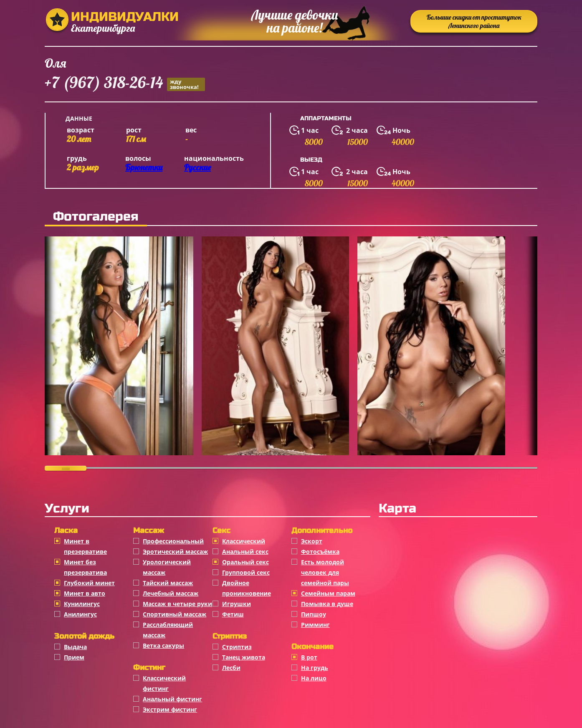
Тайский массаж (168, 583)
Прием (74, 657)
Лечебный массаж (171, 593)
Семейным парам (328, 593)
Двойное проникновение (247, 588)
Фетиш (233, 614)
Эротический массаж (175, 552)
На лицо (314, 678)
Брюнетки (144, 167)
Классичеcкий (244, 541)
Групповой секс (246, 572)
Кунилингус (82, 604)
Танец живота (244, 657)
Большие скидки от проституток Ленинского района (474, 21)
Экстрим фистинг (170, 709)
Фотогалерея (96, 216)
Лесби (231, 668)
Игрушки (237, 604)
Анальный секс (245, 552)
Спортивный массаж (175, 614)
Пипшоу (314, 614)
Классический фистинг (164, 683)
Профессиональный (173, 541)
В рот (309, 657)
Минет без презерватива (85, 567)
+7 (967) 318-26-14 (125, 84)
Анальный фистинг (172, 699)
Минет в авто (85, 593)
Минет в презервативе (85, 546)
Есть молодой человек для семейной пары (325, 572)
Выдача (75, 647)
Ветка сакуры (163, 646)
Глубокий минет (89, 583)
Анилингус (80, 614)
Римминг (315, 625)
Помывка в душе (327, 604)
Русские (197, 167)
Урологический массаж (167, 567)
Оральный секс (245, 562)
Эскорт (312, 541)
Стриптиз (237, 647)
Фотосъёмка (320, 552)
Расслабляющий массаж (168, 630)
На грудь (315, 668)
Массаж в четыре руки (177, 604)
